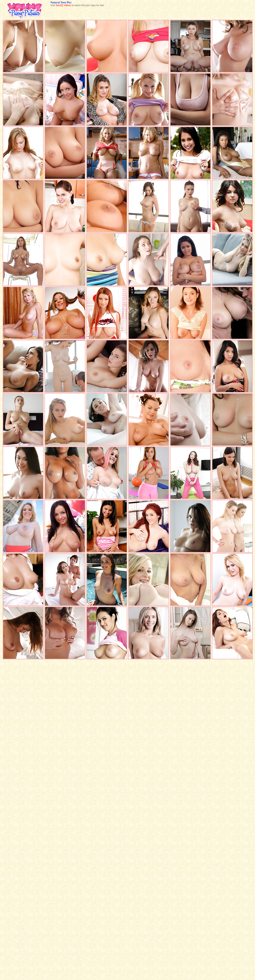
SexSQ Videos (63, 5)
